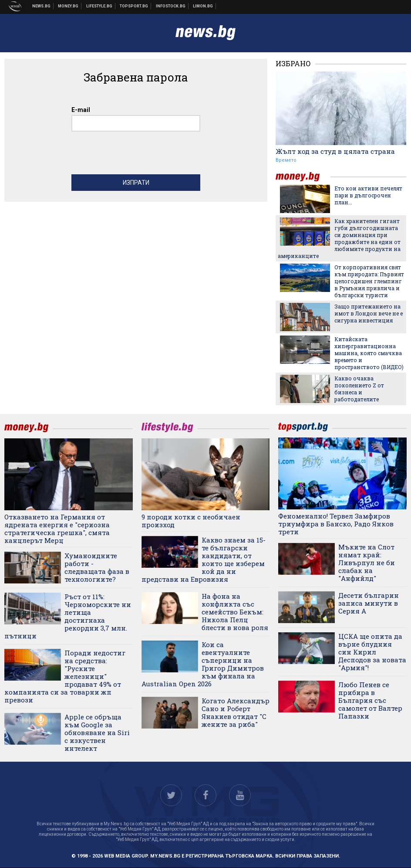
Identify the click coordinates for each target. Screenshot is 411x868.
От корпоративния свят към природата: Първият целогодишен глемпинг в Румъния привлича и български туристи (369, 281)
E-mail (81, 110)
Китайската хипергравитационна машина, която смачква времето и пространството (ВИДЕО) (369, 353)
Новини (42, 6)
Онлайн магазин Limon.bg (203, 6)
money (303, 177)
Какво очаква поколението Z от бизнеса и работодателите (359, 389)
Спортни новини (134, 6)
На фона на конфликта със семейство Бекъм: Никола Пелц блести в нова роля (235, 612)
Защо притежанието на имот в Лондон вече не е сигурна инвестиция (369, 313)
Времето (286, 160)
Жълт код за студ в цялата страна (335, 151)
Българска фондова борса (171, 6)
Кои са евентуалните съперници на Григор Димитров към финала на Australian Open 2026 (203, 664)
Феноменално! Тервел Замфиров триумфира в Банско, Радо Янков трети (336, 524)
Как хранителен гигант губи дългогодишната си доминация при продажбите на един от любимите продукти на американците (339, 238)
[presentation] (138, 155)
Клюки (99, 6)
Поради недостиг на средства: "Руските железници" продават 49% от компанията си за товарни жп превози (65, 676)
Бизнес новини (68, 6)
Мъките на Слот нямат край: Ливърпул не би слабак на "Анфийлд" (367, 563)
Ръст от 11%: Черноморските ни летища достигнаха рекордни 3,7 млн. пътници (68, 616)
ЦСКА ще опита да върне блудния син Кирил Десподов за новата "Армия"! (372, 652)
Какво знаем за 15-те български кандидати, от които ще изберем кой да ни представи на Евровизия (204, 559)
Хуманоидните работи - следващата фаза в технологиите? (97, 567)
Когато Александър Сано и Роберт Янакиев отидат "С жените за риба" (236, 712)
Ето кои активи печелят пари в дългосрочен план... (368, 195)
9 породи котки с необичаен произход (191, 521)
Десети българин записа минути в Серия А (369, 603)
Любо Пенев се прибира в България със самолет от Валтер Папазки (370, 700)
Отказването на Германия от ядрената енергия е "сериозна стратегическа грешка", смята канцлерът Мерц (57, 529)
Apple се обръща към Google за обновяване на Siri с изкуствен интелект (97, 732)
